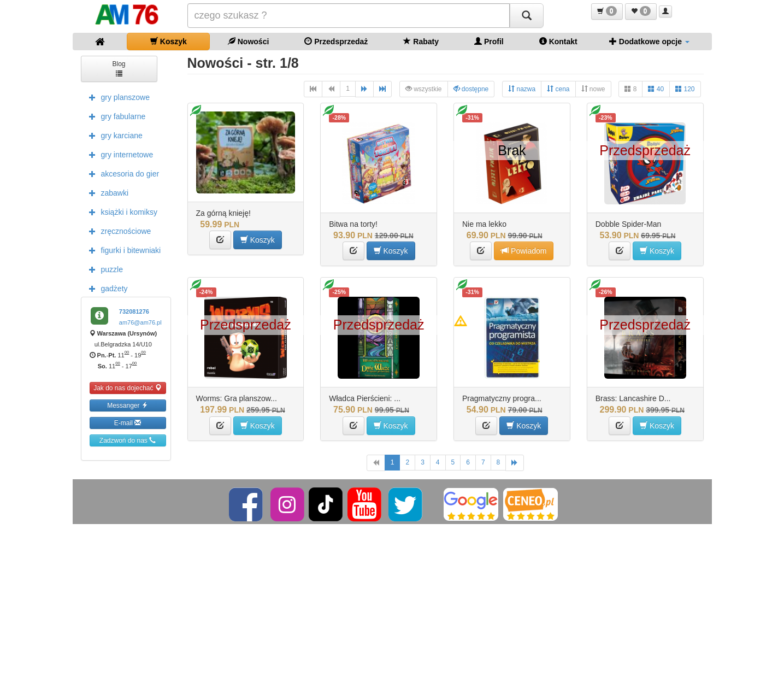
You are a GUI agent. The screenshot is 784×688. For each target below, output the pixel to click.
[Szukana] (349, 16)
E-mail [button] (128, 423)
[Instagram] (288, 504)
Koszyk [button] (258, 240)
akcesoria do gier (122, 173)
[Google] (471, 504)
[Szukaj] (527, 16)
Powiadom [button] (524, 251)
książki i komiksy (120, 211)
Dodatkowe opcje (649, 41)
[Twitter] (406, 504)
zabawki (106, 192)
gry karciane (113, 135)
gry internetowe (119, 154)
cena (558, 89)
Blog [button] (119, 68)
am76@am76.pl (140, 322)
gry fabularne (115, 116)
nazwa (522, 89)
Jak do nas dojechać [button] (128, 388)
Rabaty (421, 41)
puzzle (103, 269)
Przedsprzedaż (336, 41)
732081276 (134, 311)
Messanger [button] (128, 405)
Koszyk (169, 41)
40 (656, 89)
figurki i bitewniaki (122, 250)
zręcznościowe (117, 231)
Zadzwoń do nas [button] (128, 440)
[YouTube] (365, 504)
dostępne (471, 89)
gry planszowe (117, 97)
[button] (607, 11)
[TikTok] (326, 504)
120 (685, 89)
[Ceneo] (530, 504)
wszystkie (424, 89)
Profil (489, 41)
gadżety (106, 288)
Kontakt (558, 41)
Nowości (248, 41)
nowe (593, 89)
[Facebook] (247, 504)
